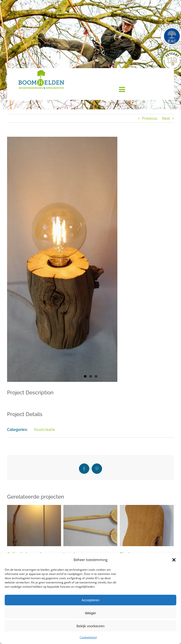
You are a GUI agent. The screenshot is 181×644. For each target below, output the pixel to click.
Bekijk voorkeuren (90, 626)
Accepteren (90, 600)
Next (166, 118)
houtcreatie (45, 429)
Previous (150, 118)
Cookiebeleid (88, 637)
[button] (174, 560)
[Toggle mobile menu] (123, 89)
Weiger (90, 613)
